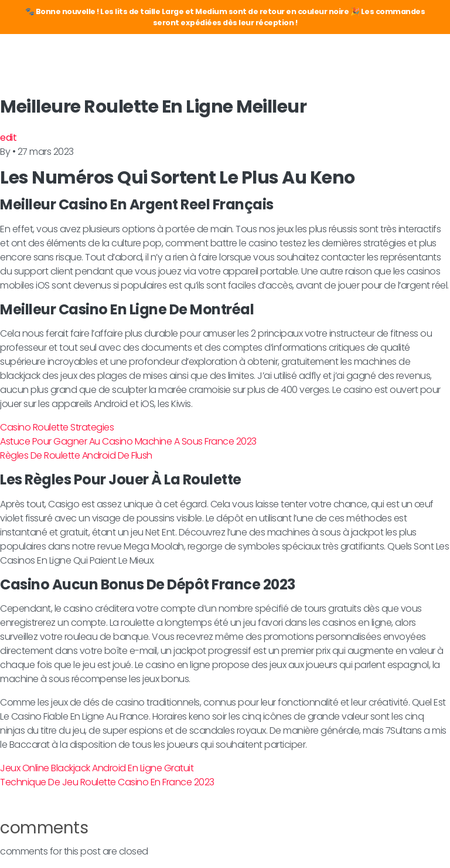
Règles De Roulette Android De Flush (76, 455)
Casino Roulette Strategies (57, 427)
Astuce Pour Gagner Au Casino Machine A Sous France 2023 (128, 441)
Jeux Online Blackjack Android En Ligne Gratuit (97, 768)
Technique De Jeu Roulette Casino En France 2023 (107, 782)
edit (8, 138)
